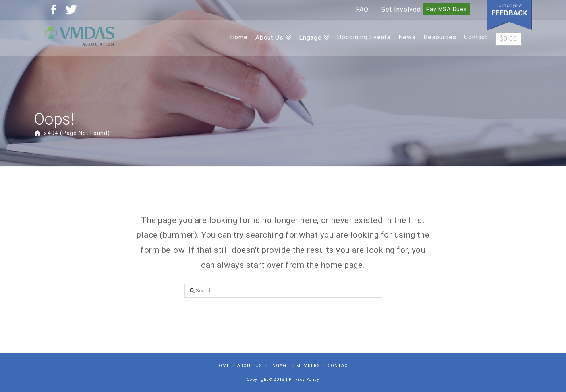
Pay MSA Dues (446, 9)
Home (222, 366)
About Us (250, 366)
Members (308, 366)
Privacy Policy (304, 380)
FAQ (362, 9)
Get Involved (401, 9)
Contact (339, 366)
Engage (279, 366)
